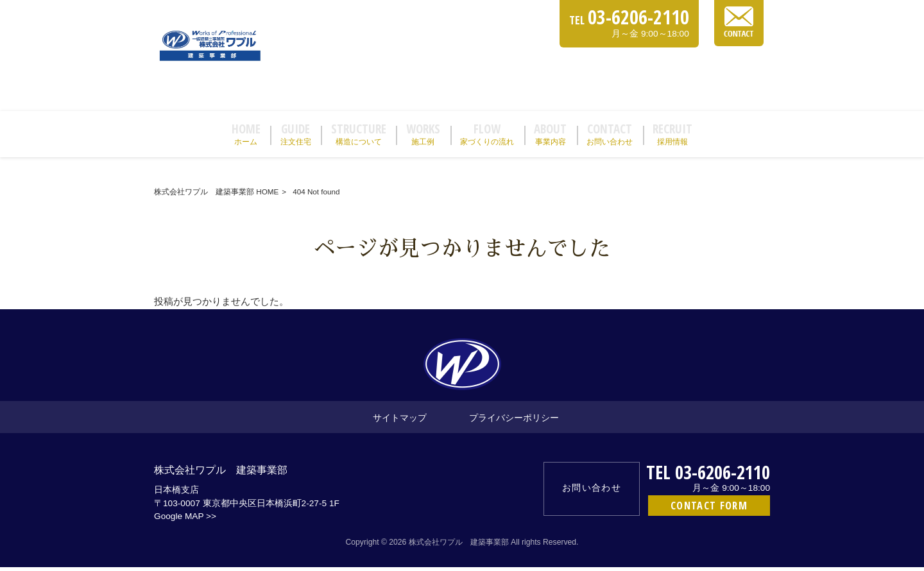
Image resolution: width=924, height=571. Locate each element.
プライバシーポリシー (514, 421)
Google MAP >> (185, 521)
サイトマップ (400, 421)
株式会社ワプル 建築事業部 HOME (216, 195)
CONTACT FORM (709, 509)
